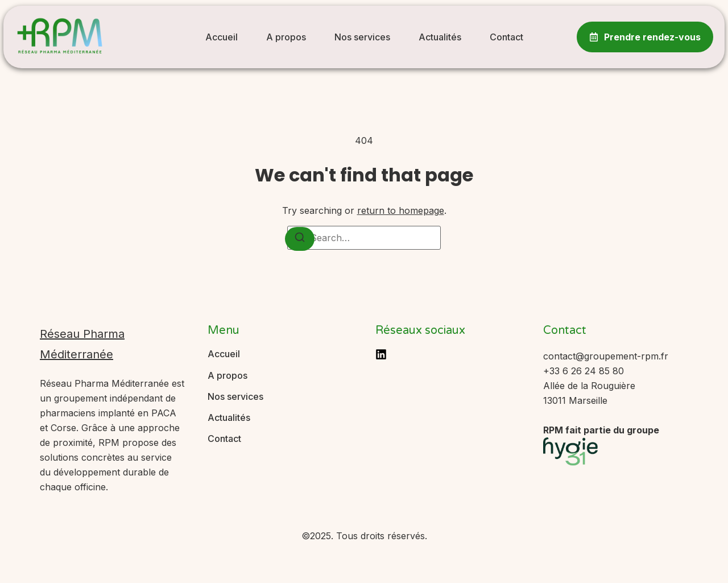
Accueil (222, 37)
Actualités (440, 37)
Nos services (362, 37)
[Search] (300, 239)
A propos (286, 37)
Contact (506, 37)
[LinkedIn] (381, 354)
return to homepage (401, 210)
